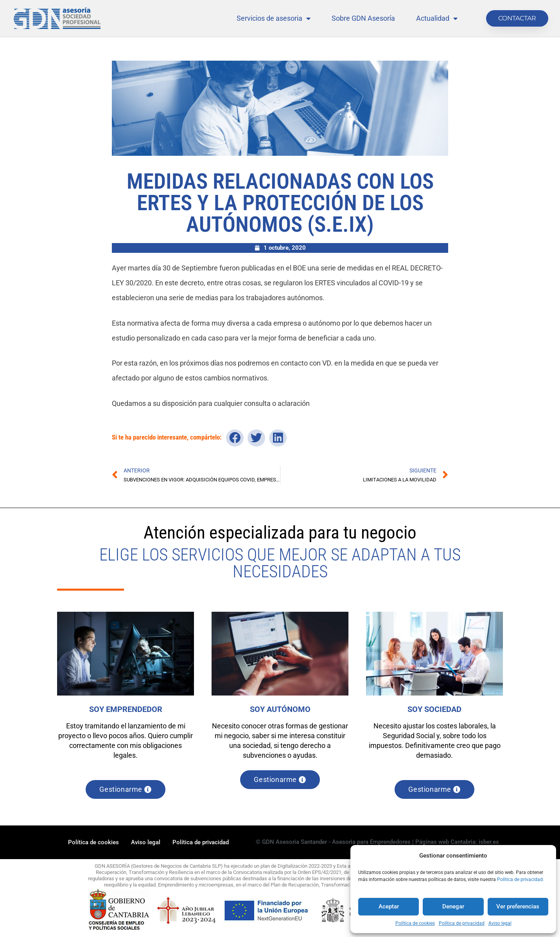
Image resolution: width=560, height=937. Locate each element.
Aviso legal (500, 923)
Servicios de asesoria (274, 18)
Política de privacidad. (521, 879)
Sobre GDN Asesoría (363, 18)
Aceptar (389, 906)
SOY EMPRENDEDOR (126, 709)
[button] (235, 438)
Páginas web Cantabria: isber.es (457, 843)
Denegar (453, 906)
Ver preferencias (518, 906)
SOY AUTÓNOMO (280, 709)
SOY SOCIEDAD (434, 709)
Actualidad (437, 18)
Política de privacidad (462, 923)
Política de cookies (415, 923)
